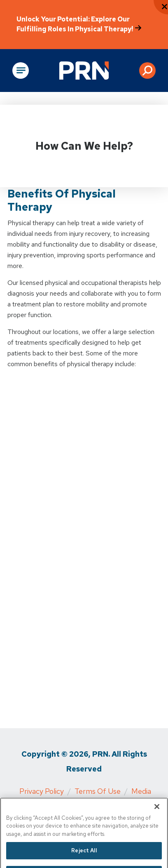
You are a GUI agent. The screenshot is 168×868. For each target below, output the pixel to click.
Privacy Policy (42, 791)
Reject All (84, 857)
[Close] (157, 813)
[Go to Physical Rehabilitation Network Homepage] (84, 71)
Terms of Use (98, 791)
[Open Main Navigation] (21, 71)
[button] (147, 71)
